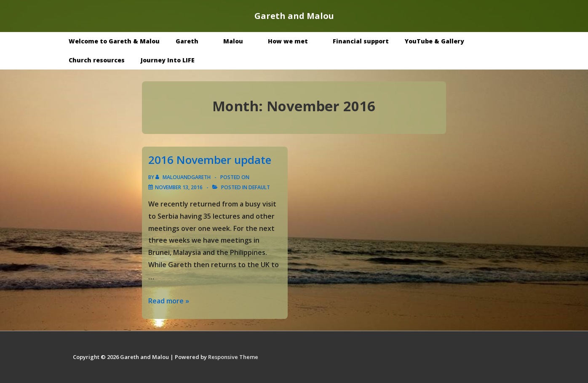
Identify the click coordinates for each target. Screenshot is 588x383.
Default (259, 187)
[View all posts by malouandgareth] (184, 177)
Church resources (97, 60)
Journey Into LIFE (168, 60)
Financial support (361, 41)
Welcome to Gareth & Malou (114, 41)
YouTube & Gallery (441, 41)
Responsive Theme (233, 357)
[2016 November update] (179, 187)
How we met (294, 41)
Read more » (169, 301)
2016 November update (210, 160)
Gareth (193, 41)
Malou (239, 41)
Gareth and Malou (294, 16)
